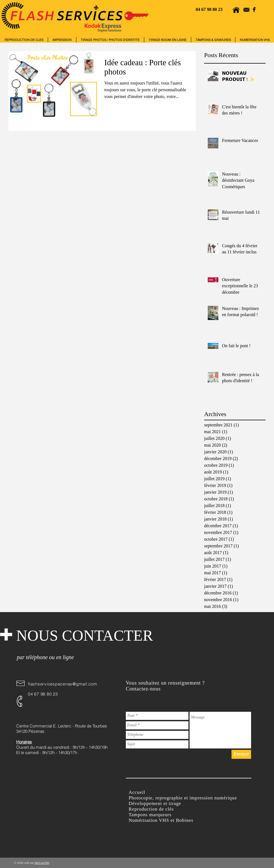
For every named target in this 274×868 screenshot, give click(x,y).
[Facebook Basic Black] (254, 10)
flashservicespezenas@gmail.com (63, 684)
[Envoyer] (241, 754)
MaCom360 (42, 863)
